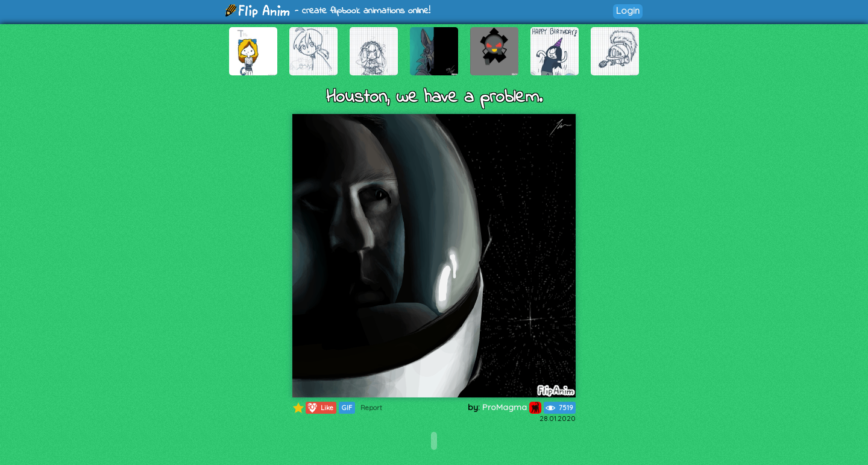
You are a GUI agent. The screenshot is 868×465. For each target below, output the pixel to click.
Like (320, 408)
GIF (347, 408)
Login (628, 11)
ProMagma (512, 407)
